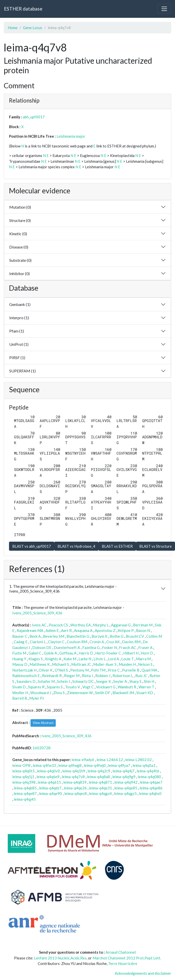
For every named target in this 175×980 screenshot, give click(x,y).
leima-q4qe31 (100, 788)
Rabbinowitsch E (26, 676)
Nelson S (145, 664)
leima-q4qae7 (151, 782)
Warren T (146, 687)
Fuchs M (19, 653)
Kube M (70, 659)
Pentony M (79, 670)
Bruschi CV (135, 636)
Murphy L (101, 625)
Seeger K (103, 681)
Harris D (86, 653)
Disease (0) (19, 247)
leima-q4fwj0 (95, 765)
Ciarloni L (38, 642)
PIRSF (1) (17, 357)
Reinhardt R (52, 676)
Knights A (53, 659)
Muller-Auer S (105, 664)
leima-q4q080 (149, 777)
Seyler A (120, 681)
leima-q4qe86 (151, 788)
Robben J (103, 676)
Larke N (85, 659)
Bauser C (20, 636)
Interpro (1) (19, 318)
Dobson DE (42, 647)
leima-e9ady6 (83, 760)
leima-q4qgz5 (125, 793)
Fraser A (145, 647)
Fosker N (109, 647)
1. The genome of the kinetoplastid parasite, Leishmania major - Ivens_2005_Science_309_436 (63, 589)
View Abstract (43, 723)
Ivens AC (39, 625)
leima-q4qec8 (75, 793)
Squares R (36, 687)
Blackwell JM (123, 693)
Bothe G (117, 636)
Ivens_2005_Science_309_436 (37, 613)
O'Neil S (61, 670)
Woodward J (41, 693)
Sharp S (135, 681)
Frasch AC (127, 647)
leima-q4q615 (49, 782)
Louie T (127, 659)
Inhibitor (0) (19, 273)
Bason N (143, 630)
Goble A (50, 653)
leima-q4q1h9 (74, 771)
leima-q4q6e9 (48, 777)
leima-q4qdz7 (50, 788)
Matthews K (40, 664)
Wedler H (20, 693)
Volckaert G (106, 687)
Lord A (113, 659)
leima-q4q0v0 (48, 771)
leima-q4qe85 (126, 788)
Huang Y (19, 659)
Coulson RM (77, 642)
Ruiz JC (141, 676)
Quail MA (149, 670)
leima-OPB (21, 765)
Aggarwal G (121, 625)
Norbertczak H (24, 670)
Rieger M (72, 676)
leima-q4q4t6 (148, 771)
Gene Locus (33, 28)
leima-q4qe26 (75, 788)
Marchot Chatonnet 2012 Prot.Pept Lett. (127, 958)
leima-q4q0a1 (144, 765)
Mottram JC (81, 664)
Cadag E (21, 642)
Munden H (127, 664)
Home (13, 28)
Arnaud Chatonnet (121, 952)
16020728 (41, 748)
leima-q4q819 (75, 782)
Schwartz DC (83, 681)
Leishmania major (71, 136)
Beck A (35, 636)
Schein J (63, 681)
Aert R (66, 630)
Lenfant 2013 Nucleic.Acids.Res (60, 958)
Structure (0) (20, 220)
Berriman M (143, 625)
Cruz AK (113, 642)
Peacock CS (58, 625)
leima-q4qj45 (25, 799)
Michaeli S (60, 664)
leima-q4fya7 (119, 765)
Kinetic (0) (18, 234)
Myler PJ (36, 698)
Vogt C (88, 687)
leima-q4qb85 (25, 788)
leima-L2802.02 (138, 760)
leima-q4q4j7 (123, 771)
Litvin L (100, 659)
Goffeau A (68, 653)
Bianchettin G (78, 636)
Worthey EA (80, 625)
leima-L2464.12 (110, 760)
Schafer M (46, 681)
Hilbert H (131, 653)
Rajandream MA (30, 630)
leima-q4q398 (24, 782)
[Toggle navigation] (164, 9)
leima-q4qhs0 (150, 793)
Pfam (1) (17, 331)
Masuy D (20, 664)
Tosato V (72, 687)
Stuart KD (145, 693)
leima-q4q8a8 (98, 777)
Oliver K (46, 670)
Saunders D (26, 681)
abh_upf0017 (34, 117)
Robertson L (123, 676)
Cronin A (97, 642)
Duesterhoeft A (67, 647)
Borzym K (99, 636)
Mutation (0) (20, 207)
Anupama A (83, 630)
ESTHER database (23, 9)
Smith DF (103, 693)
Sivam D (19, 687)
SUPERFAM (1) (22, 371)
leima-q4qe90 (50, 793)
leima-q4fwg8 (70, 765)
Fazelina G (91, 647)
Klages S (36, 659)
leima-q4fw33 (44, 765)
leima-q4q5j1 (23, 777)
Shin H (149, 681)
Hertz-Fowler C (108, 653)
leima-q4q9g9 (124, 777)
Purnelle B (131, 670)
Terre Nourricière (123, 963)
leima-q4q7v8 (73, 777)
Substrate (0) (20, 260)
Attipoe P (126, 630)
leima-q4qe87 (25, 793)
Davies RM (131, 642)
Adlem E (52, 630)
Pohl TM (98, 670)
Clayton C (56, 642)
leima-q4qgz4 (100, 793)
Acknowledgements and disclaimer (143, 973)
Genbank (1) (20, 304)
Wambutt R (127, 687)
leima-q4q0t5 (23, 771)
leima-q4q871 (100, 782)
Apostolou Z (105, 630)
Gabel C (35, 653)
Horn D (147, 653)
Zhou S (59, 693)
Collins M (154, 636)
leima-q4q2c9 (99, 771)
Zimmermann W (80, 693)
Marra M (143, 659)
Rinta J (87, 676)
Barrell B (20, 698)
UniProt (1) (19, 344)
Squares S (55, 687)
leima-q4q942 (126, 782)
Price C (114, 670)
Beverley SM (54, 636)
